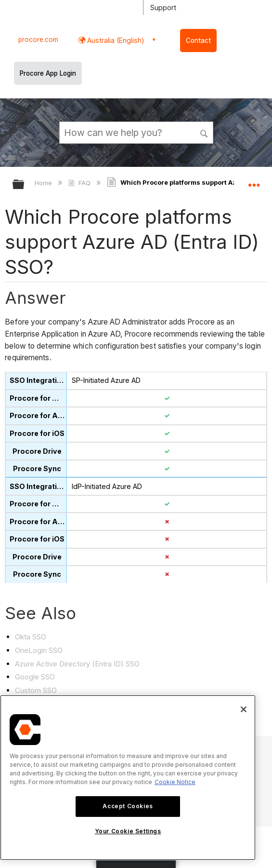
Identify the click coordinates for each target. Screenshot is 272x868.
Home (44, 183)
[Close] (244, 709)
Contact (198, 41)
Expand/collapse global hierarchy (25, 185)
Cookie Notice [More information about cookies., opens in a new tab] (175, 782)
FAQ (80, 183)
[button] (204, 132)
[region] (128, 778)
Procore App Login (48, 73)
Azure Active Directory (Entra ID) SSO (77, 664)
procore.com (38, 40)
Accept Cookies (128, 806)
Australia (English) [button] (115, 40)
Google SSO (35, 677)
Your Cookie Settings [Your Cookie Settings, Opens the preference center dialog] (128, 831)
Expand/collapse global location (254, 181)
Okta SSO (31, 637)
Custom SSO (36, 690)
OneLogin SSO (39, 650)
